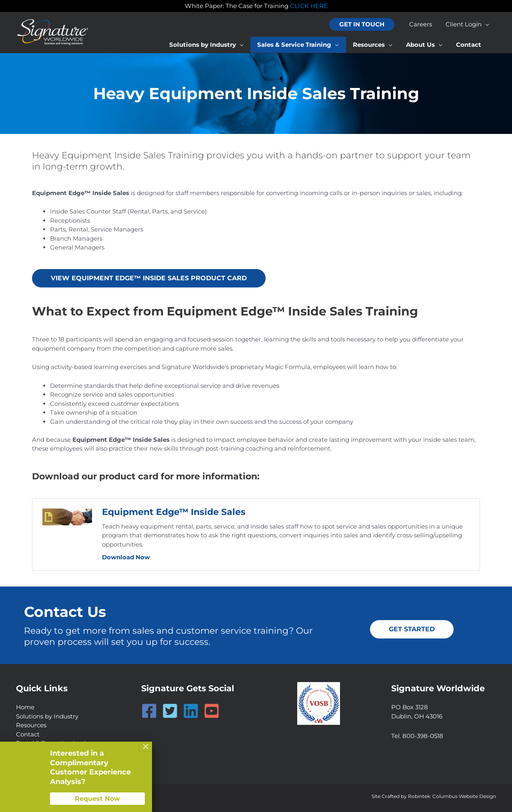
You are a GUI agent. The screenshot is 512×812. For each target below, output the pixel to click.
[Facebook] (149, 711)
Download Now (126, 557)
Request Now (97, 799)
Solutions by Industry (47, 716)
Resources (31, 725)
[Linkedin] (191, 711)
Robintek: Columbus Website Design (452, 796)
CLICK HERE (309, 6)
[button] (365, 25)
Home (25, 707)
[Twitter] (170, 711)
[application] (486, 24)
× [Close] (146, 746)
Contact (28, 734)
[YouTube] (212, 711)
